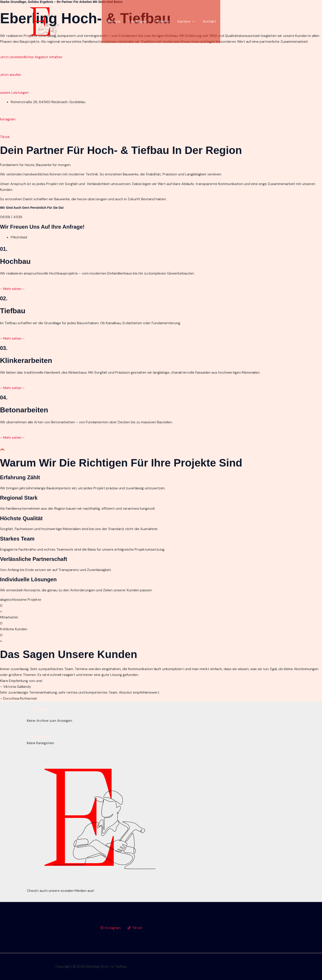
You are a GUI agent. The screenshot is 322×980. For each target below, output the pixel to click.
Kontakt (207, 21)
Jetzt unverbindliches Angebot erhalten (33, 57)
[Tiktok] (135, 928)
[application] (191, 21)
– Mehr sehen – (13, 289)
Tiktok (5, 137)
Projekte (162, 21)
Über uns (116, 21)
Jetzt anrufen (11, 75)
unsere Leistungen (15, 93)
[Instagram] (111, 928)
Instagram (8, 119)
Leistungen (139, 21)
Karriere (185, 21)
